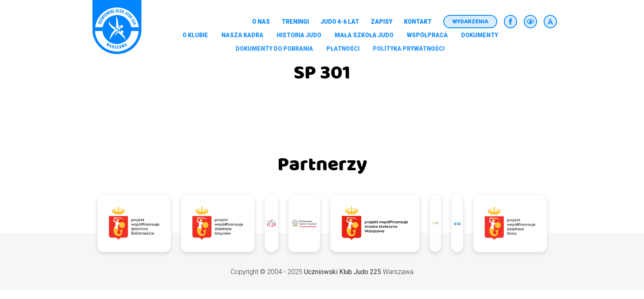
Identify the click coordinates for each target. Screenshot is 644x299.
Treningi (295, 22)
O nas (261, 22)
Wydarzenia (470, 21)
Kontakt (418, 22)
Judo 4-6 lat (340, 22)
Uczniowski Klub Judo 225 (343, 272)
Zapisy (382, 22)
